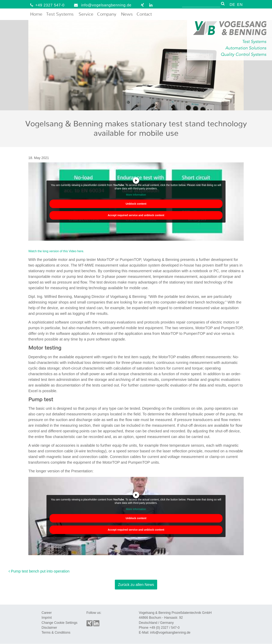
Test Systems (60, 14)
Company (107, 14)
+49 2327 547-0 (46, 5)
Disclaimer (49, 628)
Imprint (47, 618)
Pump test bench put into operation (39, 571)
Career (47, 613)
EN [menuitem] (240, 5)
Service (86, 14)
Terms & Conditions (56, 632)
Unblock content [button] (136, 204)
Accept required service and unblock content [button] (136, 215)
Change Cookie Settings (59, 623)
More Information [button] (136, 195)
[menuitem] (232, 4)
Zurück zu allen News (136, 585)
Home (36, 14)
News (127, 14)
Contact (144, 14)
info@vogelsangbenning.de (102, 5)
